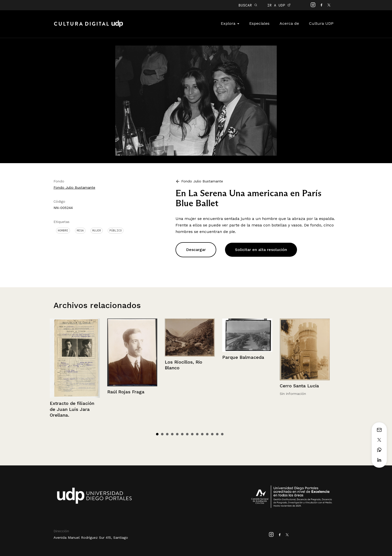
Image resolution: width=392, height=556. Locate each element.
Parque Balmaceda (243, 357)
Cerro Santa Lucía (299, 386)
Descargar (196, 250)
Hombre (63, 230)
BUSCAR (248, 5)
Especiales (259, 23)
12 (212, 434)
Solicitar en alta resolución (261, 250)
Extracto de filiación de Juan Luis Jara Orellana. (72, 409)
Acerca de (289, 23)
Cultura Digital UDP (88, 27)
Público (116, 230)
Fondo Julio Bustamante (74, 187)
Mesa (80, 230)
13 (217, 434)
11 (207, 434)
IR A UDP (279, 5)
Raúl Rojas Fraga (126, 392)
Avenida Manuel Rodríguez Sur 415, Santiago (91, 537)
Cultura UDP (321, 23)
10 (202, 434)
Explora (230, 23)
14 (222, 434)
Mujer (97, 230)
